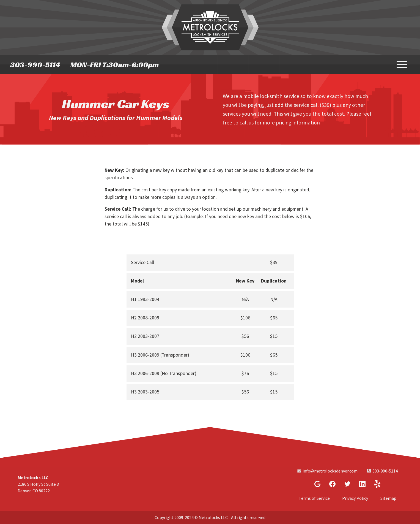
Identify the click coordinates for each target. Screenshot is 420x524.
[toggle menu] (401, 64)
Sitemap (388, 498)
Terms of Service (314, 498)
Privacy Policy (355, 498)
